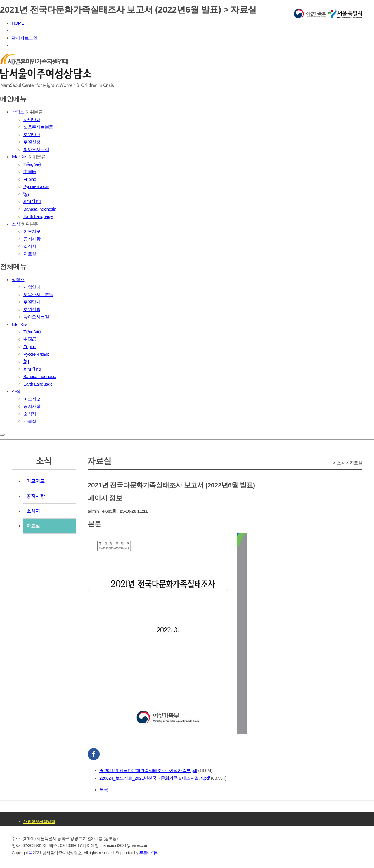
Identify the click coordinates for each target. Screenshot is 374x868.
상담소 (19, 112)
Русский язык (36, 187)
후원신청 (32, 142)
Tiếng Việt (32, 164)
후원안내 (32, 134)
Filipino (30, 179)
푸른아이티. (149, 853)
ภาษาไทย (32, 201)
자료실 (30, 254)
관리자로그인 (24, 38)
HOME (18, 23)
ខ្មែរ (26, 194)
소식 (17, 224)
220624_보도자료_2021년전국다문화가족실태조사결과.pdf (155, 778)
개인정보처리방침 (39, 821)
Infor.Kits (20, 157)
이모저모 (32, 231)
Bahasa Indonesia (40, 209)
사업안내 (32, 120)
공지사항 (32, 239)
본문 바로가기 (0, 0)
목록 (104, 790)
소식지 (30, 246)
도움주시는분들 (38, 127)
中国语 (30, 172)
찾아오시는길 (36, 149)
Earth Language (38, 216)
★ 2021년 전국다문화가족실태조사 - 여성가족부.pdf (148, 770)
